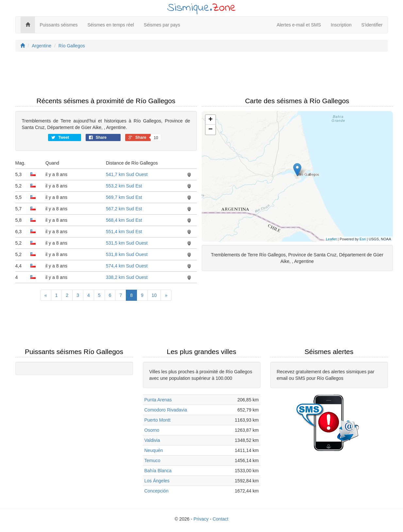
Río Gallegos (72, 46)
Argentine (42, 46)
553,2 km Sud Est (124, 186)
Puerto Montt (158, 420)
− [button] (210, 130)
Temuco (152, 460)
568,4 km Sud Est (124, 220)
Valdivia (152, 440)
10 (154, 295)
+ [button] (210, 120)
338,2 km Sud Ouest (127, 277)
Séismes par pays (162, 25)
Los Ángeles (157, 481)
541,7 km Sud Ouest (127, 174)
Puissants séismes (59, 25)
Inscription (341, 25)
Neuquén (154, 450)
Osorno (152, 430)
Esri (363, 239)
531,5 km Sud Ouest (127, 243)
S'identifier (372, 25)
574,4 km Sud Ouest (127, 266)
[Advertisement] (202, 76)
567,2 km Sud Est (124, 209)
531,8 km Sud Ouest (127, 254)
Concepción (157, 491)
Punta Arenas (158, 400)
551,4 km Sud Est (124, 232)
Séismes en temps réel (110, 25)
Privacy (201, 519)
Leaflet (331, 239)
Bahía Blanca (158, 471)
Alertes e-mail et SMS (299, 25)
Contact (220, 519)
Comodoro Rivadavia (166, 410)
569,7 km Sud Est (124, 197)
